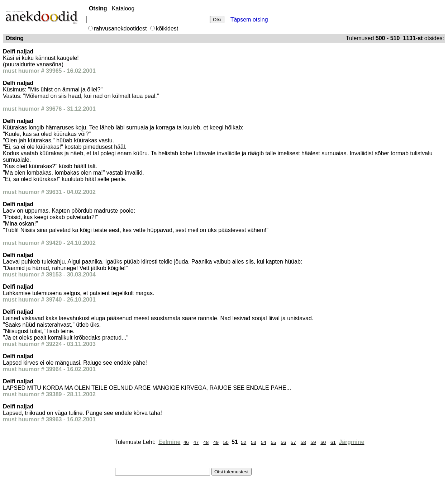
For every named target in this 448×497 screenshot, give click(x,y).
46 (186, 442)
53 (254, 442)
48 (206, 442)
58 (303, 442)
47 (196, 442)
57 (293, 442)
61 (333, 442)
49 (216, 442)
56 (283, 442)
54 (264, 442)
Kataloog (123, 8)
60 (323, 442)
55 (274, 442)
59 (313, 442)
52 (244, 442)
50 (226, 442)
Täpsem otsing (249, 20)
